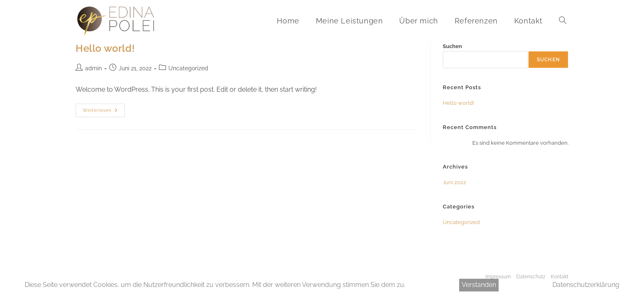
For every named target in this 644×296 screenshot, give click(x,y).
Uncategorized (188, 68)
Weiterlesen (104, 112)
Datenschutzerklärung (586, 285)
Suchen (452, 46)
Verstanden (479, 285)
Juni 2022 (454, 182)
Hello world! (105, 48)
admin (93, 68)
